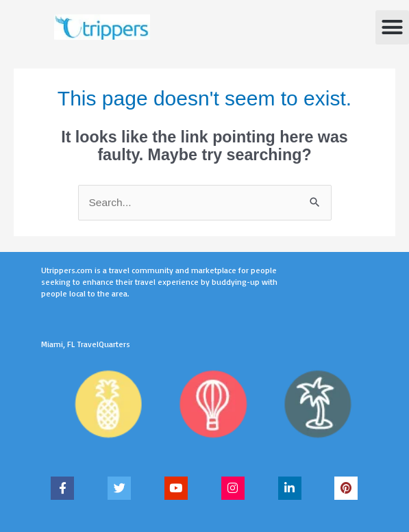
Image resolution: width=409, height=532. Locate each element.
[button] (393, 27)
